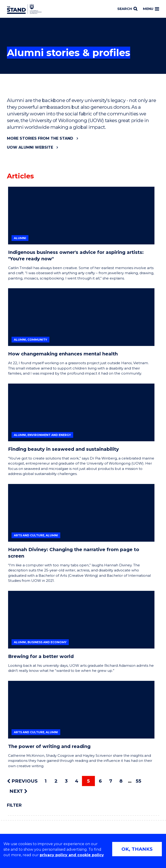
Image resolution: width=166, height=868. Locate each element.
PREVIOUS (22, 781)
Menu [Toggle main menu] (151, 9)
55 (139, 781)
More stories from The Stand (40, 138)
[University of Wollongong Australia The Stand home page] (24, 9)
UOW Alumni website (30, 147)
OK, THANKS (137, 849)
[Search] (127, 9)
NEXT (18, 791)
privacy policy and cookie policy (72, 855)
